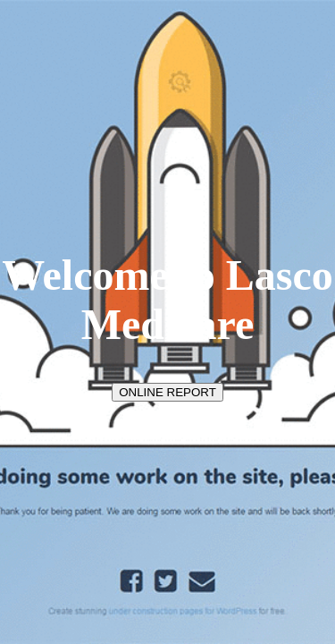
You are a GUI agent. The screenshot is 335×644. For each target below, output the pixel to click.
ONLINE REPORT (167, 392)
